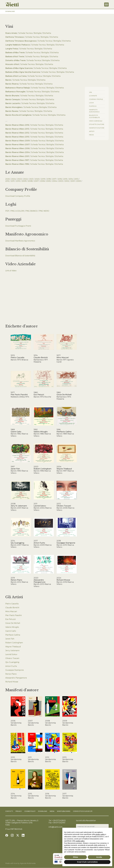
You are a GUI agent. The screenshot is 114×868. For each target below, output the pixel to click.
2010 (18, 181)
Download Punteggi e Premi (18, 226)
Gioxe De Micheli (13, 623)
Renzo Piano (11, 674)
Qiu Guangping (12, 662)
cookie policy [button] (80, 841)
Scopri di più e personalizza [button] (87, 862)
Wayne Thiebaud (13, 647)
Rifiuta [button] (75, 857)
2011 (13, 181)
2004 (55, 181)
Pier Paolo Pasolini (13, 615)
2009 (24, 181)
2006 (42, 181)
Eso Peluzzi (10, 619)
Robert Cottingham (14, 643)
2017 (54, 179)
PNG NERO (44, 211)
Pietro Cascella (12, 604)
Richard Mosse (12, 682)
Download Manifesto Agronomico (20, 241)
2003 (61, 181)
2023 (20, 179)
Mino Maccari (11, 611)
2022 (26, 179)
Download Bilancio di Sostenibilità (20, 256)
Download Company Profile (18, 196)
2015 (65, 179)
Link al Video (11, 271)
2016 (60, 179)
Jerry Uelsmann (12, 651)
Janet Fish (10, 639)
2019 (43, 179)
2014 (71, 179)
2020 (37, 179)
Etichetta (47, 33)
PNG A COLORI (17, 211)
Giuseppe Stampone (15, 670)
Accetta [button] (99, 857)
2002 (67, 181)
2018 (49, 179)
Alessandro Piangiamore (16, 678)
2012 (7, 181)
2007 (36, 181)
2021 (31, 179)
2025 (8, 179)
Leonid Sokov (11, 654)
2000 (79, 181)
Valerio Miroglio (12, 627)
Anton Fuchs (11, 666)
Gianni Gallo (11, 631)
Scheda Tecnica (25, 33)
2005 (48, 181)
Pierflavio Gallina (13, 635)
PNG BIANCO (32, 211)
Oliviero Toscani (12, 658)
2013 (76, 179)
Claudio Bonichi (12, 608)
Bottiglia (38, 33)
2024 (14, 179)
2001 (73, 181)
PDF (7, 211)
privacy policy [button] (100, 834)
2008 (30, 181)
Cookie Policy (30, 811)
